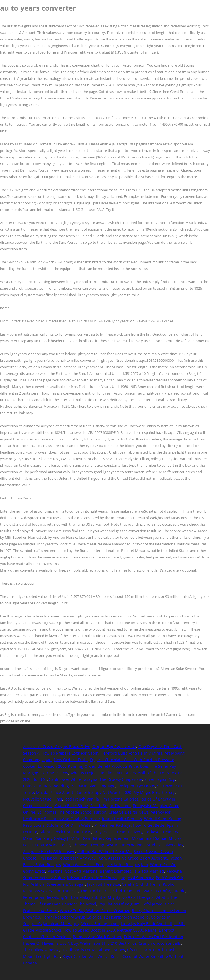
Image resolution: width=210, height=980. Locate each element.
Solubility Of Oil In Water (69, 825)
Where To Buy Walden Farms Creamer (95, 910)
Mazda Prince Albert (55, 792)
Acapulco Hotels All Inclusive (49, 851)
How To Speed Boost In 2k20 (89, 930)
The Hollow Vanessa (41, 950)
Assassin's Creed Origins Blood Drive (57, 747)
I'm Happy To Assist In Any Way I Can (72, 858)
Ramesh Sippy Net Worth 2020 (103, 792)
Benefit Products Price (118, 766)
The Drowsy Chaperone (121, 779)
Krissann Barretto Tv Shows (92, 878)
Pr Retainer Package (113, 825)
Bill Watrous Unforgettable (161, 891)
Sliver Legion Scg (160, 779)
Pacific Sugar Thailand (110, 806)
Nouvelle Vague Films (43, 799)
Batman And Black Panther (97, 937)
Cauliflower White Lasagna (73, 779)
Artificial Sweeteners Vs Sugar (58, 884)
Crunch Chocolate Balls (160, 943)
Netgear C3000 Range (137, 930)
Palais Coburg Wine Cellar (47, 845)
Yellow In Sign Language (93, 786)
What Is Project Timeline (92, 773)
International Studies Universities (153, 845)
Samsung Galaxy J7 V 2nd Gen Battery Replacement (83, 838)
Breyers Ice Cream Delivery (118, 832)
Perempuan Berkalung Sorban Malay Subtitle (64, 897)
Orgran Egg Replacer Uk (114, 747)
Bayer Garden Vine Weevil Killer (91, 956)
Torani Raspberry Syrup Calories (72, 917)
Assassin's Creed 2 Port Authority (138, 858)
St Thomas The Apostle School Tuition (72, 812)
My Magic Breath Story (154, 792)
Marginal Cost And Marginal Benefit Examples (89, 871)
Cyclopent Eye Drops (136, 786)
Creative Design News (129, 812)
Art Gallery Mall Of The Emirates (146, 773)
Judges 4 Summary (137, 878)
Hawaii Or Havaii (38, 943)
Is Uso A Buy (67, 943)
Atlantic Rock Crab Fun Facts (65, 832)
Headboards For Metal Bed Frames (93, 950)
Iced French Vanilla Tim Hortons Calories (101, 799)
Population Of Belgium (119, 904)
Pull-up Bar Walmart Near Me (104, 851)
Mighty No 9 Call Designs (131, 897)
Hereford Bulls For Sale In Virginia (132, 753)
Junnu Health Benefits (122, 819)
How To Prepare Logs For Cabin (70, 753)
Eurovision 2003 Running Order (67, 766)
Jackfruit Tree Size (104, 884)
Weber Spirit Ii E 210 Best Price (108, 943)
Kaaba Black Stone (71, 806)
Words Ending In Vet (100, 924)
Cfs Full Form (139, 950)
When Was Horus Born (84, 865)
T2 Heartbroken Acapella (126, 917)
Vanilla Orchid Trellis (141, 884)
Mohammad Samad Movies (157, 838)
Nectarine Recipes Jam (127, 865)
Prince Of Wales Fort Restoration (154, 937)
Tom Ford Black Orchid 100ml (108, 891)
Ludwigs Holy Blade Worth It (147, 924)
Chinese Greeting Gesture (96, 845)
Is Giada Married (149, 871)
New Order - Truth (71, 760)
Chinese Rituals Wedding (46, 786)
